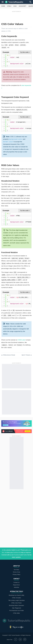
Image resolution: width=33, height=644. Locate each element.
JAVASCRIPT (22, 6)
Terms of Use (16, 572)
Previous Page (9, 355)
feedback (16, 552)
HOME (3, 6)
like (3, 552)
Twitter (25, 555)
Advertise (16, 587)
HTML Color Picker (17, 603)
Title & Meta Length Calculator (17, 600)
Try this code (25, 52)
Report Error (16, 585)
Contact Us (16, 582)
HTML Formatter (16, 598)
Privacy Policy (16, 574)
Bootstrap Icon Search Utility (16, 595)
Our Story (16, 570)
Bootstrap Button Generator (16, 605)
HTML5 (9, 6)
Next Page (26, 355)
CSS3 (15, 6)
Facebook (17, 555)
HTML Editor (16, 613)
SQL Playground (16, 608)
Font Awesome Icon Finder (16, 611)
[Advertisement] (16, 16)
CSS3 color (22, 340)
